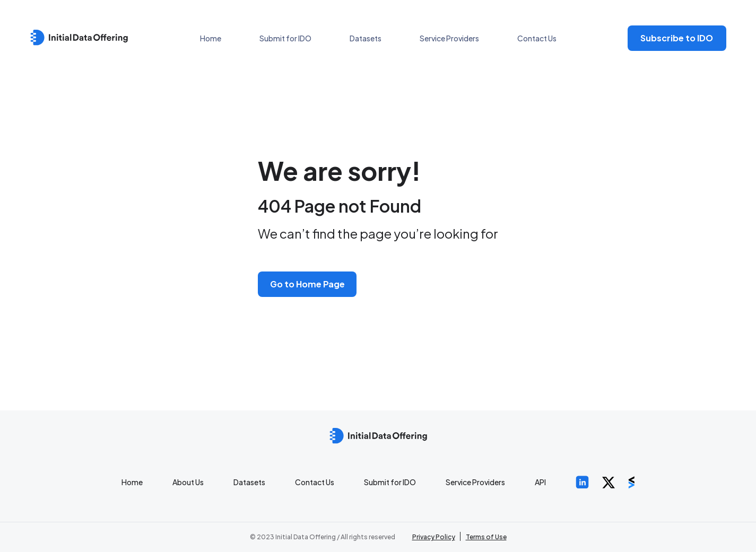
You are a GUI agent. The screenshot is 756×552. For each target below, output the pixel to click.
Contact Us (537, 38)
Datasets (366, 38)
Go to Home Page (307, 284)
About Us (188, 482)
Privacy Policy (434, 537)
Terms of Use (486, 537)
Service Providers (449, 38)
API (540, 482)
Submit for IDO (285, 38)
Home (211, 38)
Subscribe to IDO (677, 38)
